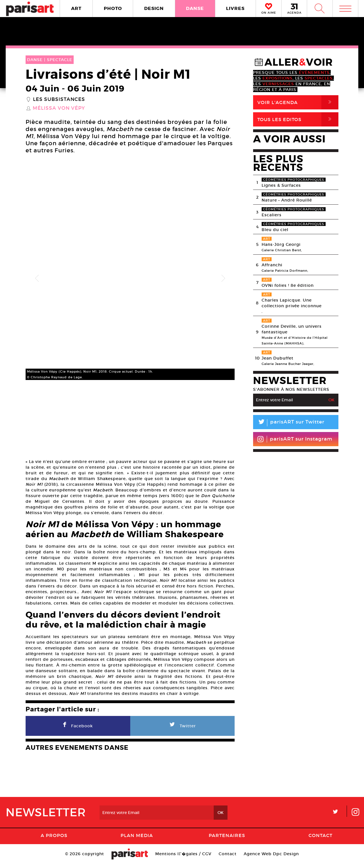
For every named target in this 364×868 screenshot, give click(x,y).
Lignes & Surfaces (281, 185)
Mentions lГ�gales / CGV (183, 858)
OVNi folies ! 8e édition (288, 285)
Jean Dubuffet (278, 358)
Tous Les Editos (298, 119)
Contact (320, 839)
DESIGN (154, 8)
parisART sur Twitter (289, 423)
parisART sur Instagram (295, 439)
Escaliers (272, 215)
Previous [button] (37, 279)
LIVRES (235, 8)
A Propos (54, 839)
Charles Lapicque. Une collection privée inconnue (292, 303)
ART (76, 8)
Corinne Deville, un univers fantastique (292, 329)
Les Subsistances (59, 99)
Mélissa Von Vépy (59, 108)
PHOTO (113, 8)
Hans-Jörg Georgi (281, 244)
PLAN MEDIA (137, 839)
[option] (130, 278)
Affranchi (272, 265)
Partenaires (227, 839)
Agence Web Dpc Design (271, 858)
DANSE (195, 8)
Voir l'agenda (298, 102)
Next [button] (223, 279)
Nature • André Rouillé (287, 200)
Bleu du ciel (275, 230)
